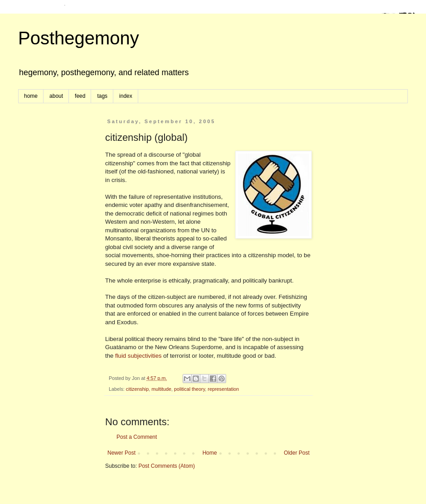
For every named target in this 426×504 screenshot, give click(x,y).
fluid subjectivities (138, 356)
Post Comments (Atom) (167, 466)
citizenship (137, 389)
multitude (161, 389)
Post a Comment (137, 437)
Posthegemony (79, 38)
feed (80, 96)
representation (223, 389)
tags (102, 96)
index (126, 96)
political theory (189, 389)
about (56, 96)
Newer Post (121, 453)
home (31, 96)
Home (210, 453)
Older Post (297, 453)
